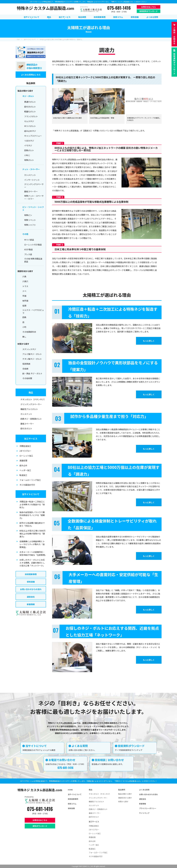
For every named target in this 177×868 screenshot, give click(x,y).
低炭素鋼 (26, 364)
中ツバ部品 (29, 240)
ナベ (24, 291)
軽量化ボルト (30, 111)
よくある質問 (144, 790)
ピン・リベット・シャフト (33, 208)
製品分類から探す (125, 794)
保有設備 (31, 582)
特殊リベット (30, 220)
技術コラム (72, 804)
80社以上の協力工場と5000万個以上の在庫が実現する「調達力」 (32, 534)
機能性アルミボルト (29, 409)
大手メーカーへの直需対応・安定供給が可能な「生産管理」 (33, 553)
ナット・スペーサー (31, 169)
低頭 (24, 306)
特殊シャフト (30, 225)
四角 (24, 317)
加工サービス (31, 439)
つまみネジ (29, 141)
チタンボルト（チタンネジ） (33, 399)
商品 (31, 392)
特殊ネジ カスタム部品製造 (45, 8)
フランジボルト (31, 116)
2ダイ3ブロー (25, 451)
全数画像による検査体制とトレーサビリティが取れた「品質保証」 (32, 544)
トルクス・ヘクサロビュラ (33, 311)
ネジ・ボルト (28, 96)
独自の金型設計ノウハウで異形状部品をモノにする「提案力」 (32, 515)
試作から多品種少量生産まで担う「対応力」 (32, 524)
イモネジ (28, 145)
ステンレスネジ (29, 349)
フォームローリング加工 (30, 480)
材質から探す (123, 802)
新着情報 (31, 604)
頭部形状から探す (125, 798)
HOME (70, 790)
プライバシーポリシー (148, 808)
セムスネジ (29, 121)
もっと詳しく (144, 341)
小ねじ (27, 155)
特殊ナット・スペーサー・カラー (34, 197)
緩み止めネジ (30, 131)
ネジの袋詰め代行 (27, 485)
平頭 (24, 296)
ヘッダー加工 (25, 470)
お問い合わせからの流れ (31, 589)
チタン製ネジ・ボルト (32, 359)
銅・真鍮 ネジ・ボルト (32, 373)
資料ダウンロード (40, 826)
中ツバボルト (30, 126)
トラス (25, 286)
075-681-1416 (119, 8)
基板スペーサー (31, 191)
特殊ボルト (29, 160)
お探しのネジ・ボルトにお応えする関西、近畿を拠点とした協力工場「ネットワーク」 (32, 563)
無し (24, 337)
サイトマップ (144, 813)
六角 (24, 276)
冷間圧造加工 (25, 446)
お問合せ (174, 36)
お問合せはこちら (149, 7)
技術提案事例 (31, 574)
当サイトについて (31, 494)
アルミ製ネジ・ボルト (32, 354)
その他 (25, 234)
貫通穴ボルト (30, 102)
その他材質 (27, 378)
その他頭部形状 (29, 332)
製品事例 (122, 790)
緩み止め (23, 465)
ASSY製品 (28, 249)
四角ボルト (29, 150)
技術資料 (174, 64)
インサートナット (32, 180)
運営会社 (31, 597)
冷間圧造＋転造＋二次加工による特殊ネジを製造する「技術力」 (32, 504)
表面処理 (23, 461)
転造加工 (23, 475)
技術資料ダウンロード (149, 11)
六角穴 (25, 281)
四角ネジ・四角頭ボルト (31, 419)
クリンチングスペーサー (34, 186)
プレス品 (28, 254)
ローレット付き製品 (33, 245)
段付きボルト (30, 107)
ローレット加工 (26, 456)
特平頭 (25, 301)
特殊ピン (28, 215)
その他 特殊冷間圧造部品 (33, 260)
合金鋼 (25, 369)
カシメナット (30, 175)
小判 (24, 327)
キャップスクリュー (33, 136)
